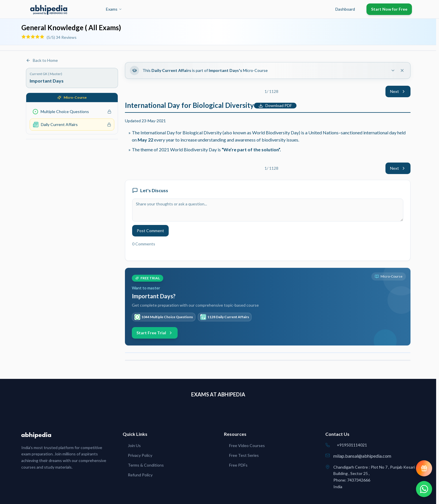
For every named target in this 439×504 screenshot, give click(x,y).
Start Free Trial (155, 333)
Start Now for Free (389, 9)
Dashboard (345, 9)
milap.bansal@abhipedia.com (362, 456)
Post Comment (150, 231)
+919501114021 (352, 445)
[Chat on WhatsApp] (424, 489)
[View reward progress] (424, 468)
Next (398, 91)
